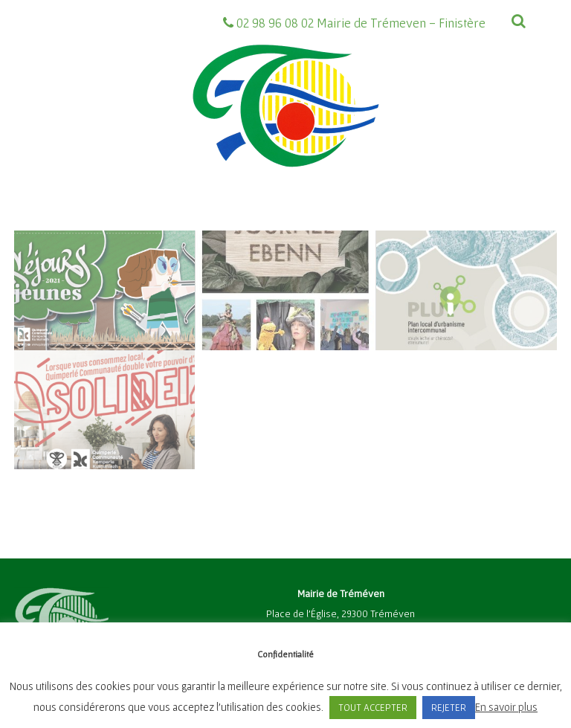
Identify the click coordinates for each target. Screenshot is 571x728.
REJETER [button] (449, 708)
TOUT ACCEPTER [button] (373, 708)
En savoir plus (506, 707)
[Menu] (501, 56)
